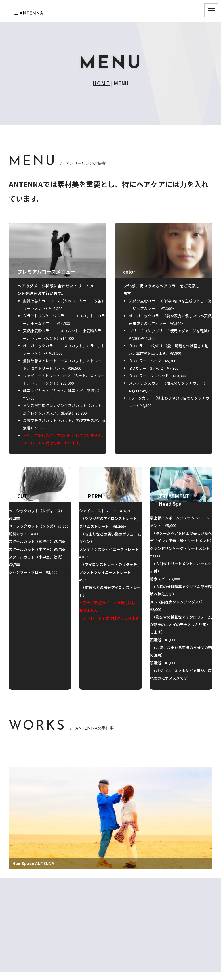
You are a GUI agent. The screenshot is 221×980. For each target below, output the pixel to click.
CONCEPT (111, 897)
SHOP (110, 940)
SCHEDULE (111, 929)
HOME (101, 83)
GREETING (110, 908)
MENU (110, 919)
